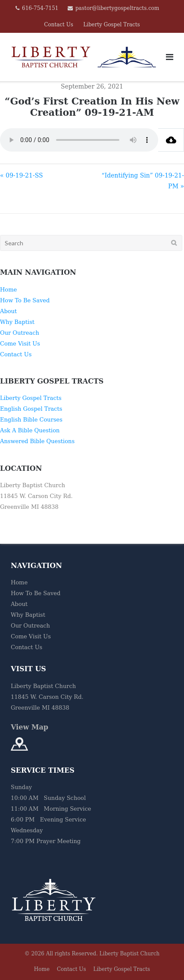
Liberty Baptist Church (130, 954)
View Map (30, 727)
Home (8, 290)
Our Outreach (20, 333)
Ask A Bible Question (30, 430)
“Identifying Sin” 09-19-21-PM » (143, 181)
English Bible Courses (31, 420)
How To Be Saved (25, 300)
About (8, 311)
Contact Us (59, 25)
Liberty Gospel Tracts (112, 25)
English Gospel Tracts (31, 409)
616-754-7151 (40, 8)
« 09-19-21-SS (22, 175)
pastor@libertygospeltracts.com (117, 8)
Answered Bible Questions (37, 441)
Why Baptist (17, 322)
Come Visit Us (20, 344)
